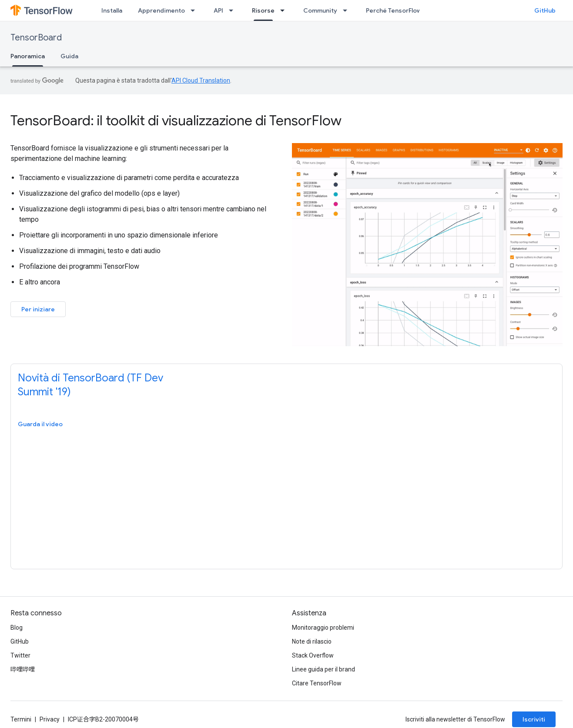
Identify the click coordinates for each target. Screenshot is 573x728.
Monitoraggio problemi (323, 628)
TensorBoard (36, 38)
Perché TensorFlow (394, 10)
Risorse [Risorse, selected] (263, 10)
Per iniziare (38, 309)
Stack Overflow (313, 655)
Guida (69, 56)
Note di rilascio (312, 641)
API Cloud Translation (201, 80)
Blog (17, 628)
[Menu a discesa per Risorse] (285, 10)
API (218, 10)
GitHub (545, 10)
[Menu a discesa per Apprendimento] (195, 10)
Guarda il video (40, 424)
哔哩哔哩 (23, 669)
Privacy (50, 719)
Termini (21, 719)
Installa (112, 10)
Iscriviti (534, 719)
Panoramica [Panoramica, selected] (28, 56)
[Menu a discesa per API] (234, 10)
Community (320, 10)
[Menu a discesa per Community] (348, 10)
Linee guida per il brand (323, 669)
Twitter (20, 655)
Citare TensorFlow (317, 683)
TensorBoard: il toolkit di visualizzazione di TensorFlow (176, 120)
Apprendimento (161, 10)
